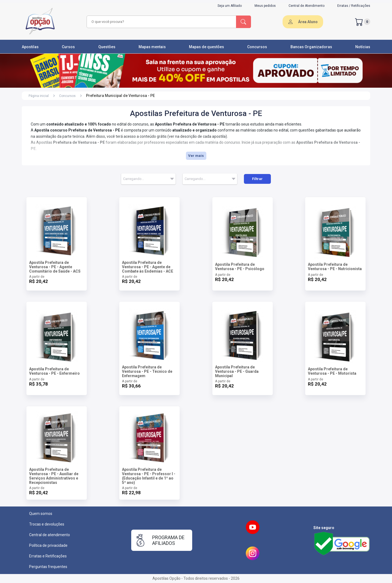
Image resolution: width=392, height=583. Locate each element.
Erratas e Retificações (48, 556)
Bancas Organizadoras (311, 47)
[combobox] (161, 22)
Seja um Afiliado (230, 6)
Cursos (68, 47)
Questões (107, 47)
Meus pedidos (265, 6)
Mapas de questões (206, 47)
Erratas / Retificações (354, 6)
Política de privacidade (48, 545)
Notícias (363, 47)
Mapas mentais (152, 47)
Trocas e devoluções (47, 524)
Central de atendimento (50, 535)
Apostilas (30, 47)
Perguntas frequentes (48, 567)
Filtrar (257, 179)
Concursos (257, 47)
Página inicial (39, 96)
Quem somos (41, 514)
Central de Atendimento (307, 6)
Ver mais (196, 156)
